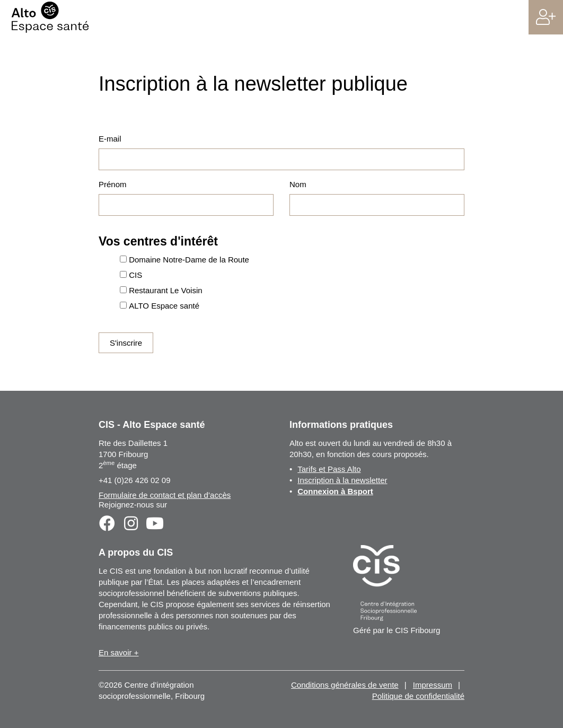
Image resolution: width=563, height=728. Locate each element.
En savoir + (118, 652)
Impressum (433, 685)
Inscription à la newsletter (342, 480)
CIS (135, 275)
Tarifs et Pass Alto (329, 469)
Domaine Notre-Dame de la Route (189, 260)
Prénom (113, 184)
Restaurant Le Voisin (165, 290)
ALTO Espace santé (164, 306)
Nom (298, 184)
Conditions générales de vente (345, 685)
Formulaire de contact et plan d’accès (165, 495)
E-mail (110, 139)
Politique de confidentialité (418, 696)
